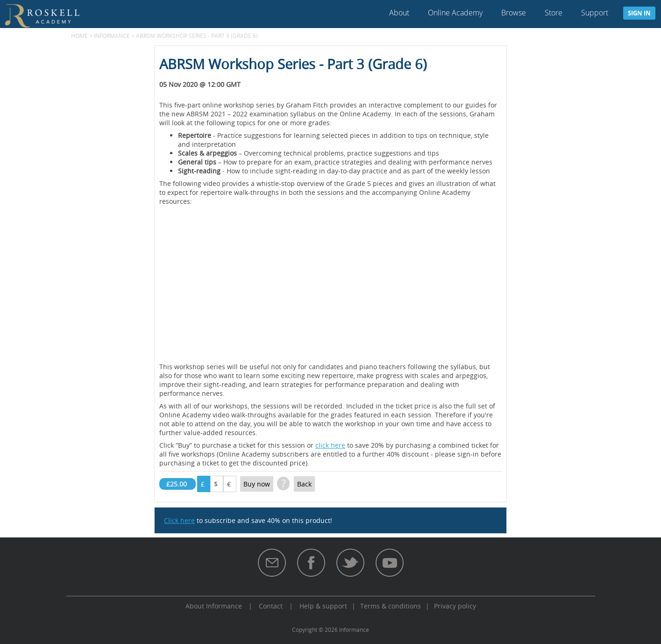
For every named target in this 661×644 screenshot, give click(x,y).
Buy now (257, 484)
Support (595, 13)
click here (330, 445)
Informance (112, 36)
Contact (271, 606)
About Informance (214, 606)
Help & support (323, 606)
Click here (179, 520)
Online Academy (455, 13)
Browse (514, 13)
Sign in (639, 13)
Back (304, 484)
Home (79, 36)
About (399, 13)
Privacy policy (455, 606)
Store (554, 13)
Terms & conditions (391, 606)
